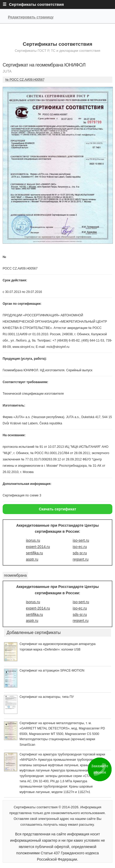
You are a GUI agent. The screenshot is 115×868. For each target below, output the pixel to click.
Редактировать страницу (31, 17)
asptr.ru (32, 559)
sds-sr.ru (80, 553)
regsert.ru (81, 559)
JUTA (7, 71)
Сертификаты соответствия (57, 44)
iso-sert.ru (81, 540)
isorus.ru (33, 540)
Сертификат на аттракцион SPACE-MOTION (52, 671)
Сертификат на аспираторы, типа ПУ (47, 697)
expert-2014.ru (38, 547)
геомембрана (15, 575)
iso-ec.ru (80, 547)
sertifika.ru (34, 553)
